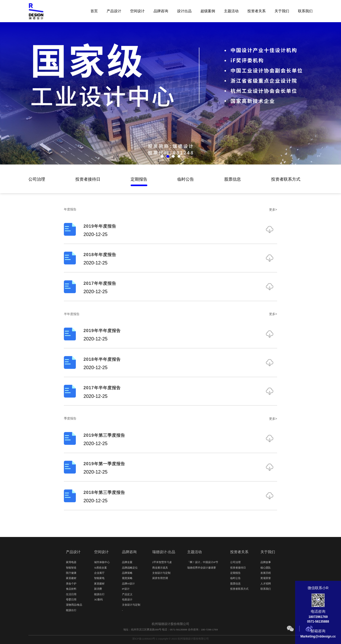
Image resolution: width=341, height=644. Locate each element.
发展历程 (266, 573)
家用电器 (71, 562)
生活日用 (71, 594)
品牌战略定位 (130, 568)
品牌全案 (127, 562)
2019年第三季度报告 (104, 435)
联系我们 (305, 11)
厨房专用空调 (160, 578)
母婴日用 (71, 599)
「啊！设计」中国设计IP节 (203, 562)
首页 (94, 11)
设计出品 (184, 11)
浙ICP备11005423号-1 (145, 639)
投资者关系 (257, 11)
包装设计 (127, 599)
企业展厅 (99, 573)
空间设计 (137, 11)
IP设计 (126, 589)
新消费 (98, 589)
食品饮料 (71, 589)
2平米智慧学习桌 (162, 562)
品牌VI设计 (128, 584)
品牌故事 (266, 562)
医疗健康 (71, 573)
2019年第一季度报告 (104, 464)
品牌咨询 (161, 11)
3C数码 (98, 599)
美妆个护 (71, 584)
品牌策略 (127, 573)
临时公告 (186, 179)
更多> (273, 209)
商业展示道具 (160, 568)
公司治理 (37, 179)
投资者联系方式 (286, 179)
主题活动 (231, 11)
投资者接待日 (88, 179)
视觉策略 (127, 578)
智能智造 (71, 568)
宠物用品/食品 (74, 605)
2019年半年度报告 (102, 330)
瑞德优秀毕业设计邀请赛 (202, 568)
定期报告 (139, 179)
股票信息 (233, 179)
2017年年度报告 (100, 283)
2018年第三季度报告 (104, 492)
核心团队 (266, 568)
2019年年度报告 (100, 226)
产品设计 (114, 11)
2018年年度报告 (100, 255)
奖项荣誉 (266, 578)
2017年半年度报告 (102, 388)
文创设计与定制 (131, 605)
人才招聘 (266, 584)
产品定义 (127, 594)
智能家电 (99, 578)
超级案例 (208, 11)
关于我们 (282, 11)
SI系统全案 (101, 568)
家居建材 (71, 578)
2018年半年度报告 (102, 359)
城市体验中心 (102, 562)
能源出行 (71, 610)
